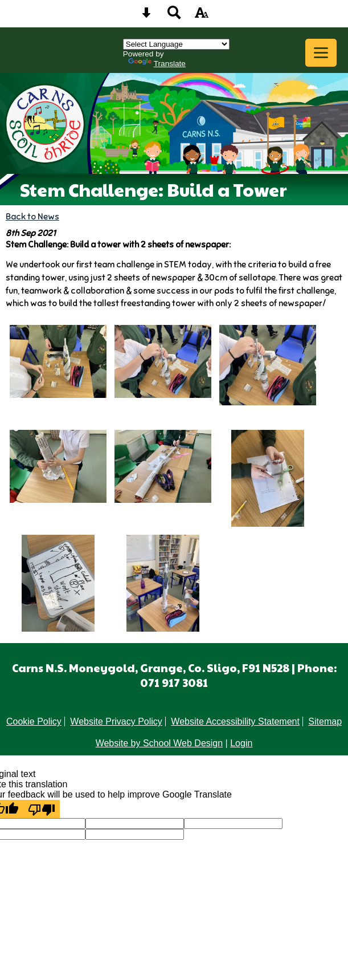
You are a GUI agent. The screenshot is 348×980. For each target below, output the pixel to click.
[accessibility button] (202, 16)
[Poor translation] (42, 809)
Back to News (32, 216)
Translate (157, 64)
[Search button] (174, 16)
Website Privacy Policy (116, 721)
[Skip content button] (146, 16)
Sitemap (325, 721)
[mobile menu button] (321, 53)
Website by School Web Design (159, 743)
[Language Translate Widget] (176, 44)
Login (241, 743)
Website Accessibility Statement (235, 721)
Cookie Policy (34, 721)
